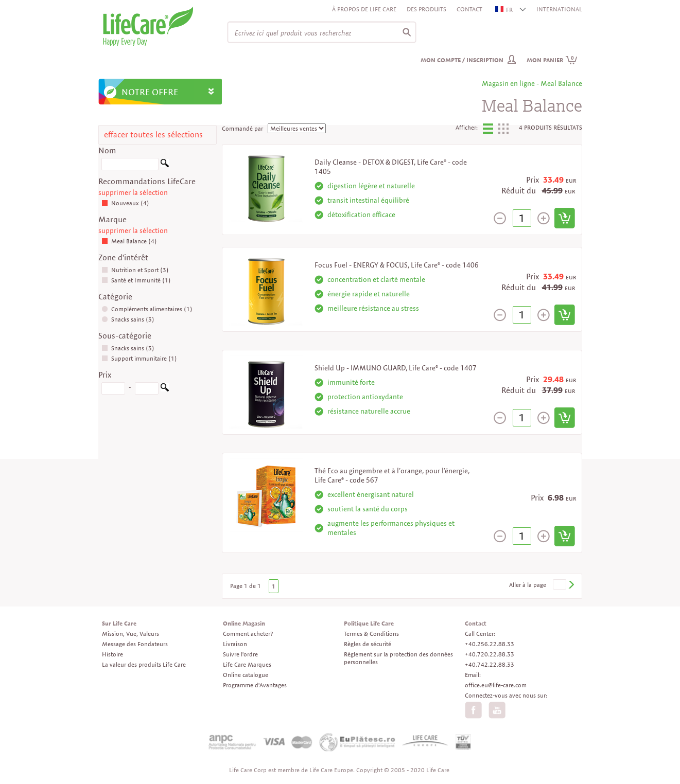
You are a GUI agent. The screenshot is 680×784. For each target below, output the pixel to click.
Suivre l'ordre (240, 654)
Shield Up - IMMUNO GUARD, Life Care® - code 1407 (396, 368)
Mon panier (552, 60)
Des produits (426, 9)
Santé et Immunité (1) (136, 280)
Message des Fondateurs (135, 644)
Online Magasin (244, 623)
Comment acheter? (248, 634)
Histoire (112, 654)
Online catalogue (246, 675)
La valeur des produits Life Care (144, 664)
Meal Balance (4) (129, 241)
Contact (469, 9)
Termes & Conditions (371, 634)
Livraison (235, 644)
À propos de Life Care (364, 9)
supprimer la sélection (133, 192)
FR (504, 10)
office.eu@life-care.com (496, 685)
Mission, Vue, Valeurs (130, 634)
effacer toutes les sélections (153, 135)
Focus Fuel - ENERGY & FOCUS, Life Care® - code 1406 (397, 265)
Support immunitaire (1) (139, 358)
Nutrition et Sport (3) (135, 270)
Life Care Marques (247, 664)
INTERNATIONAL (559, 9)
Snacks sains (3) (128, 319)
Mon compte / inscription (462, 60)
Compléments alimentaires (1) (147, 309)
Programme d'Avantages (255, 685)
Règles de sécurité (368, 644)
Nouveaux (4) (125, 203)
